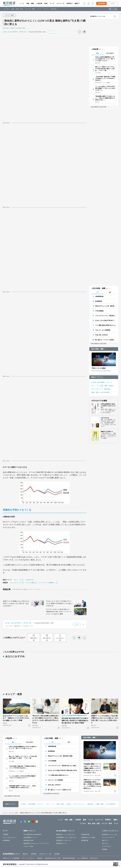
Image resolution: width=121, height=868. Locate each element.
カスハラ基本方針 (82, 858)
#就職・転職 (95, 392)
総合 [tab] (97, 53)
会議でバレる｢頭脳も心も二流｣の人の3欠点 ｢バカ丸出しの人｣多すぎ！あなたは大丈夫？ (16, 603)
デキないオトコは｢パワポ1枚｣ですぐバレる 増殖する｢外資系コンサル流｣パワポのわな (59, 603)
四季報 (69, 3)
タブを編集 (114, 9)
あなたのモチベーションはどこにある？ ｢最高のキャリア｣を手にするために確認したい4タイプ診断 (16, 718)
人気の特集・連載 (98, 288)
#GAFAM (28, 580)
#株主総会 (107, 389)
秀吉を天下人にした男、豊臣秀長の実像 (106, 306)
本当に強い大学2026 (102, 335)
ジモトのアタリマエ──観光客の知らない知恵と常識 (106, 316)
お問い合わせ (94, 858)
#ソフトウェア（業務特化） (47, 583)
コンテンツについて (108, 837)
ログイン (113, 3)
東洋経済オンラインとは (98, 16)
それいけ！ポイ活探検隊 (103, 330)
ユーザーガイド (107, 846)
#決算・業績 (104, 386)
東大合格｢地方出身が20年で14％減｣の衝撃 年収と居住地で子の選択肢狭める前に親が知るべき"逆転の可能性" (75, 721)
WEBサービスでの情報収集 (11, 858)
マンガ (52, 3)
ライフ (39, 9)
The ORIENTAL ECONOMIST (33, 834)
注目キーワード (96, 377)
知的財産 (40, 858)
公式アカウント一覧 (45, 854)
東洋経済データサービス (64, 840)
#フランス (109, 382)
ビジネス (7, 9)
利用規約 (105, 849)
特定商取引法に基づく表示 (53, 858)
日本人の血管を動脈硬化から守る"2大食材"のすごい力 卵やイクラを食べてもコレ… (105, 59)
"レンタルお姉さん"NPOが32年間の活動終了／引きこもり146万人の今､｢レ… (105, 88)
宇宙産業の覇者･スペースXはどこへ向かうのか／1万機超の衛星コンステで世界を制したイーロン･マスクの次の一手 (92, 768)
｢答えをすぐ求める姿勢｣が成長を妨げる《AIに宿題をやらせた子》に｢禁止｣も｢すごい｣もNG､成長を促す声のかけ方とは (45, 719)
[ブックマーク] (80, 32)
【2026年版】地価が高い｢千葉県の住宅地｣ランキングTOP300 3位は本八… (105, 78)
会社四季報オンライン (30, 837)
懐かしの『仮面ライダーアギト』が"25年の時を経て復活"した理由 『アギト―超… (105, 69)
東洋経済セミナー (62, 843)
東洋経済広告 (86, 834)
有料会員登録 (102, 3)
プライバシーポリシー (28, 858)
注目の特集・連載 (97, 349)
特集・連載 (30, 3)
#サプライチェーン (97, 389)
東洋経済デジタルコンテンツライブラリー (36, 843)
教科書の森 (85, 840)
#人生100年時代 (105, 392)
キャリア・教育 (30, 9)
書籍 (76, 3)
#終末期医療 (101, 382)
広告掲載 (57, 854)
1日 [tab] (97, 292)
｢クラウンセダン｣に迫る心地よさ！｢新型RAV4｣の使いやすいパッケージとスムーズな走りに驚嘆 (59, 612)
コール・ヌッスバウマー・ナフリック (14, 32)
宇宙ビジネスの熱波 (99, 368)
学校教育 (6, 834)
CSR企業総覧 (99, 311)
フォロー (51, 32)
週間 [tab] (110, 292)
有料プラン (105, 840)
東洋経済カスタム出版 (88, 837)
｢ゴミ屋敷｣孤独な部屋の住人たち (105, 325)
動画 (46, 3)
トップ (22, 3)
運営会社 (25, 854)
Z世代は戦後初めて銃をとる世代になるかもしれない (108, 406)
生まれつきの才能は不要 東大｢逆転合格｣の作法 (106, 320)
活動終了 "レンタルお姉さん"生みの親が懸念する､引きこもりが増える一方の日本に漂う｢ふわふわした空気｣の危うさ (105, 719)
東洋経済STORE (29, 840)
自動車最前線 (99, 296)
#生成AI (111, 386)
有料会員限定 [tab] (110, 53)
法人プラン (105, 843)
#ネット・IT (17, 580)
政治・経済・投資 (17, 9)
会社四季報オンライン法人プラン (66, 837)
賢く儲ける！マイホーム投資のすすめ (106, 340)
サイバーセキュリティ (10, 837)
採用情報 (34, 854)
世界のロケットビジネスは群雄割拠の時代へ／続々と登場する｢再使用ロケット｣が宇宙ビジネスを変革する (92, 784)
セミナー (60, 3)
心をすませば (105, 418)
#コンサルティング (16, 583)
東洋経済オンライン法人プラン (66, 834)
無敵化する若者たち (107, 432)
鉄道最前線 (99, 301)
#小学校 (93, 382)
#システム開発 (30, 583)
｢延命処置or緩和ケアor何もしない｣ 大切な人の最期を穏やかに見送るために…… (105, 98)
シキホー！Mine (28, 846)
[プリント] (84, 32)
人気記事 (39, 3)
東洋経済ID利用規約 (69, 858)
